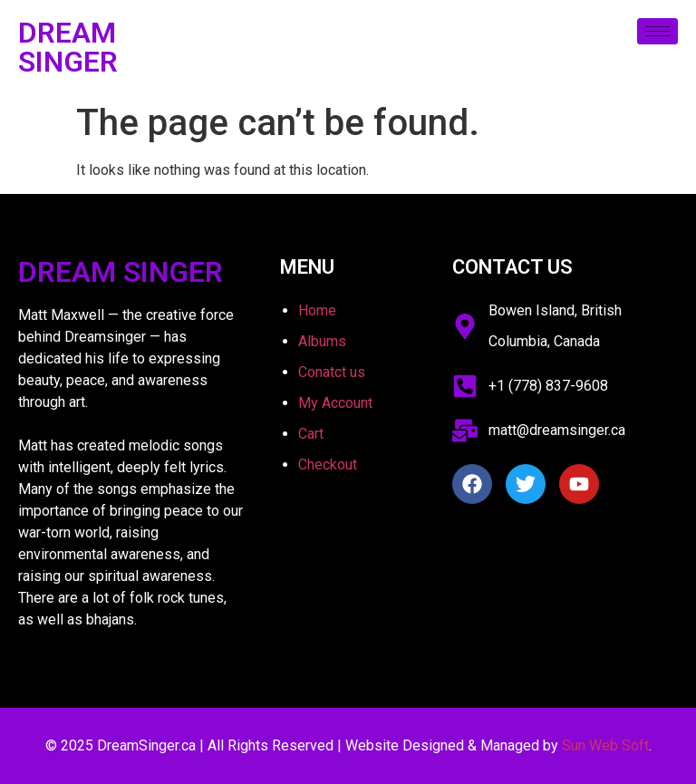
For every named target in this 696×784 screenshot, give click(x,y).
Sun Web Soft (605, 745)
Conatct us (332, 372)
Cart (311, 434)
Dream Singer (68, 47)
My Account (335, 403)
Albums (322, 341)
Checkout (328, 465)
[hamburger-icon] (657, 31)
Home (317, 310)
